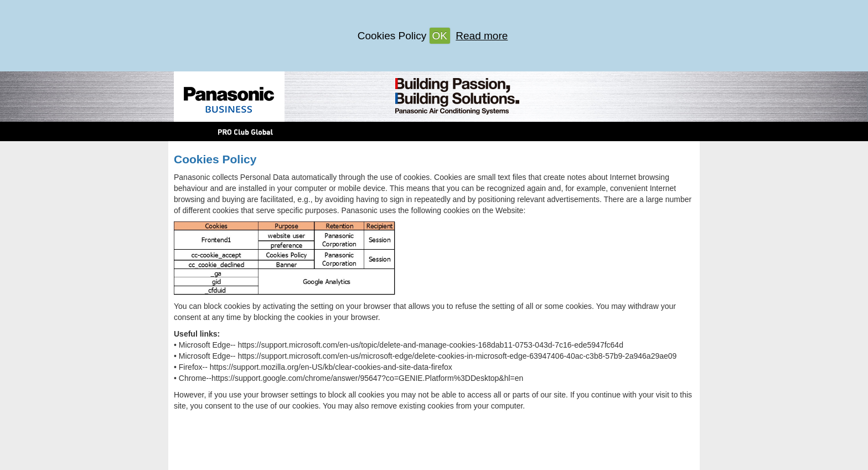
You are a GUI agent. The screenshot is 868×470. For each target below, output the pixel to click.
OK (440, 36)
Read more (482, 36)
